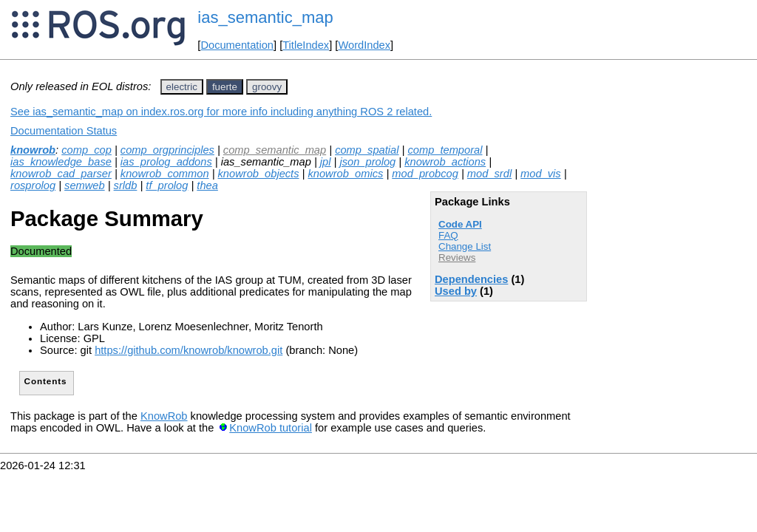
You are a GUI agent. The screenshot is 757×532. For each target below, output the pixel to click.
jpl (326, 162)
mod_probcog (425, 174)
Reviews (457, 258)
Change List (465, 246)
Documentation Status (64, 131)
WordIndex (364, 45)
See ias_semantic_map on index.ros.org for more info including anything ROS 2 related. (221, 112)
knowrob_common (165, 174)
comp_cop (86, 150)
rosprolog (33, 185)
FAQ (448, 235)
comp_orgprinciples (167, 150)
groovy (267, 87)
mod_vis (541, 174)
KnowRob (164, 416)
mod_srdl (489, 174)
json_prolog (367, 162)
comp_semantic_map (275, 150)
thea (207, 185)
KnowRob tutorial (271, 428)
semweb (85, 185)
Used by (456, 291)
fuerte (225, 87)
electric (182, 87)
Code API (460, 224)
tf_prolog (167, 185)
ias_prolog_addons (166, 162)
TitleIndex (306, 45)
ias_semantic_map (265, 17)
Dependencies (471, 279)
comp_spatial (367, 150)
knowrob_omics (345, 174)
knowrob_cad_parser (61, 174)
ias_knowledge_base (61, 162)
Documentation (237, 45)
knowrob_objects (259, 174)
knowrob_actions (445, 162)
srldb (126, 185)
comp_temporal (445, 150)
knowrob (33, 150)
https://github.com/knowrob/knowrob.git (189, 350)
